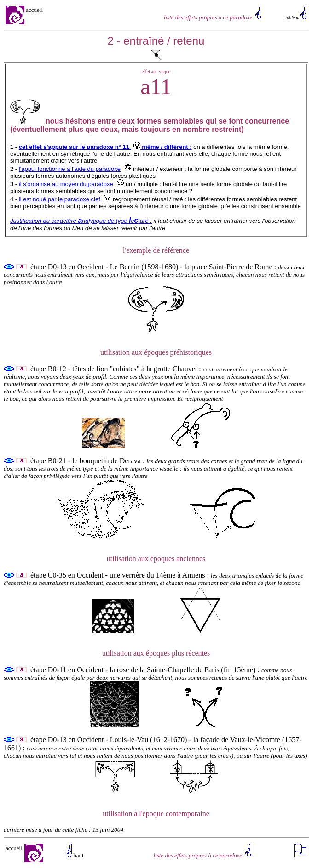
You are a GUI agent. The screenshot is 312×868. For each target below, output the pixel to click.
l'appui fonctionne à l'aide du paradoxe (70, 169)
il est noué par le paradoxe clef (60, 199)
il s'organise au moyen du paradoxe (66, 184)
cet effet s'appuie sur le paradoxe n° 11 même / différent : (105, 147)
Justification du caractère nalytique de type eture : (81, 221)
